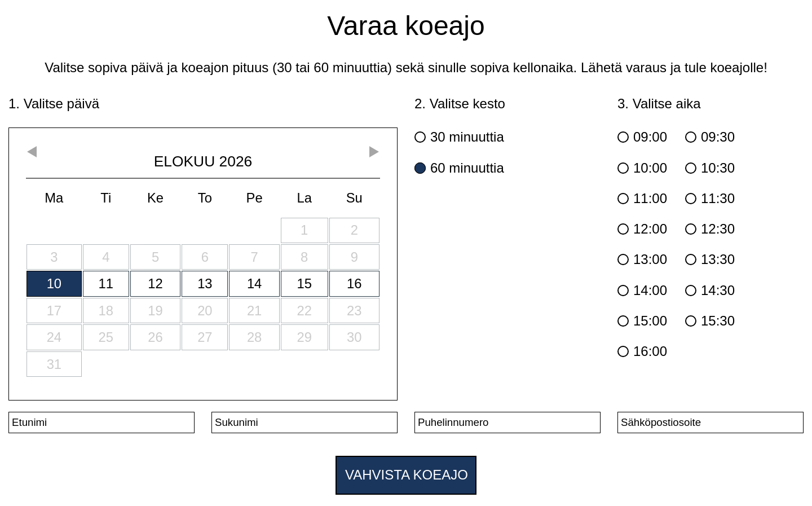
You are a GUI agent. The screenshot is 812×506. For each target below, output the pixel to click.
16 (354, 283)
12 (155, 283)
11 (106, 283)
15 (304, 283)
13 (205, 283)
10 (54, 283)
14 (254, 283)
